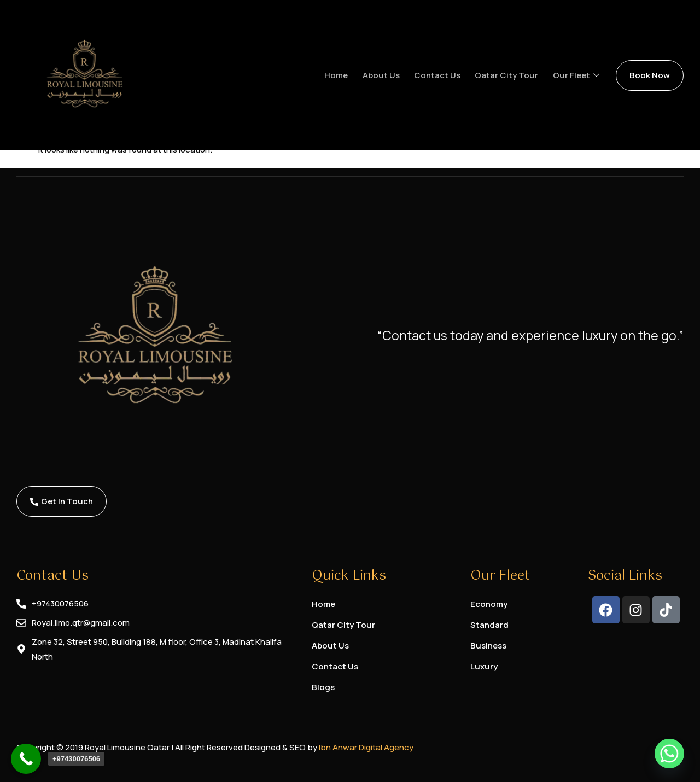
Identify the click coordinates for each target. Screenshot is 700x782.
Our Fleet (578, 75)
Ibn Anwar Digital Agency (366, 747)
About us (386, 75)
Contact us (441, 75)
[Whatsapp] (669, 754)
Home (342, 75)
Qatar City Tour (510, 75)
